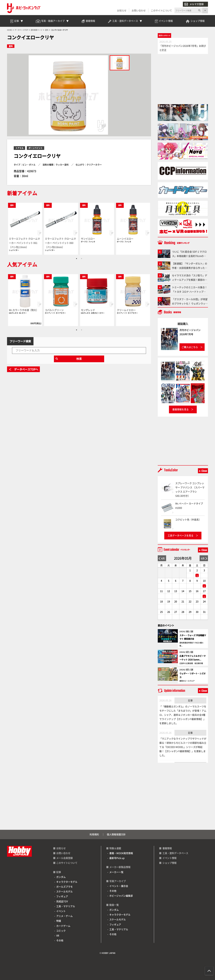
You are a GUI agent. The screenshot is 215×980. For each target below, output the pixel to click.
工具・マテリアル (66, 906)
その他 (60, 940)
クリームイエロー (126, 310)
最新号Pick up (117, 858)
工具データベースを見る (181, 535)
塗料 (11, 46)
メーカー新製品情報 (120, 867)
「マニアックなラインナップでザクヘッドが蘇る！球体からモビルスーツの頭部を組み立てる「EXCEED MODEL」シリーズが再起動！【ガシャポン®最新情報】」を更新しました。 (183, 747)
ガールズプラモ (64, 887)
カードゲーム (63, 926)
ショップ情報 (169, 863)
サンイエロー (88, 239)
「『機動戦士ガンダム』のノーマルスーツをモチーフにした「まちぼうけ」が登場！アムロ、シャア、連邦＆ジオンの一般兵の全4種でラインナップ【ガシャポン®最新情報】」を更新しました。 (183, 715)
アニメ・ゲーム (64, 916)
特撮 (59, 921)
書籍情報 (167, 848)
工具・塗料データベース (175, 853)
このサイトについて (161, 10)
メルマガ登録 (194, 4)
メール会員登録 (64, 858)
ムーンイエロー (125, 239)
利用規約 (94, 834)
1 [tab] (77, 259)
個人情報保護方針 (116, 834)
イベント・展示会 (119, 886)
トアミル (19, 148)
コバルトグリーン (54, 310)
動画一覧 (114, 905)
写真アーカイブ (118, 881)
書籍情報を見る (181, 409)
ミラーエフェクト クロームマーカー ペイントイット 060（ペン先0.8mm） (60, 243)
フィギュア (62, 896)
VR (58, 935)
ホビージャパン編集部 (121, 896)
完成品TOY (62, 901)
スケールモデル (64, 891)
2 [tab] (82, 259)
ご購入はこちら (190, 347)
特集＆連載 (115, 848)
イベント (61, 911)
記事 (190, 700)
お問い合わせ (139, 10)
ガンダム (61, 877)
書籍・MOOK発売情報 (121, 853)
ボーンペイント (35, 148)
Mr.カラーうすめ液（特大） (24, 310)
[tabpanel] (25, 229)
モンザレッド (88, 310)
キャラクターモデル (67, 882)
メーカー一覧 (116, 872)
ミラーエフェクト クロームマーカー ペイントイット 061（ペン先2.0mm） (24, 243)
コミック (61, 931)
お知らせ (122, 10)
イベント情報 (169, 858)
